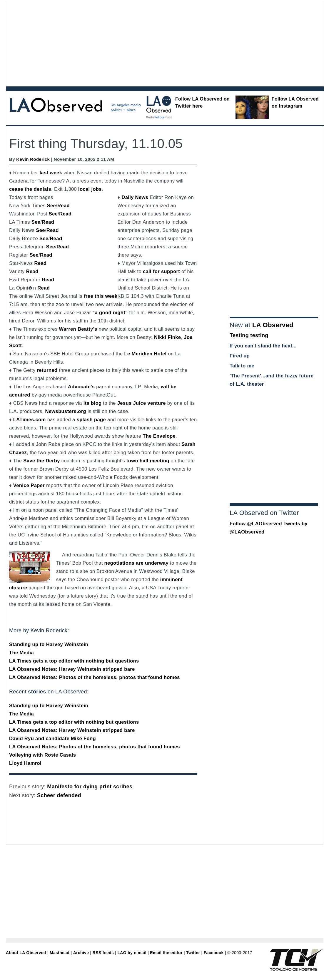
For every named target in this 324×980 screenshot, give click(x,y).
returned (47, 370)
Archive (81, 953)
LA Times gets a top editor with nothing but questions (74, 661)
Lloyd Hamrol (25, 763)
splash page (91, 420)
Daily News (135, 197)
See (52, 206)
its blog (93, 403)
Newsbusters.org (66, 411)
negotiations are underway (137, 563)
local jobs (90, 189)
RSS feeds (103, 953)
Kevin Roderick (33, 159)
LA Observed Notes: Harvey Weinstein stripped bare (72, 669)
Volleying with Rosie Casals (42, 755)
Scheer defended (59, 795)
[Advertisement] (115, 43)
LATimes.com (30, 420)
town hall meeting (148, 461)
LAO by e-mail (132, 953)
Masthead (60, 953)
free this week (101, 296)
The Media (21, 653)
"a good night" (110, 313)
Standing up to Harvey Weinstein (49, 644)
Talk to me (242, 366)
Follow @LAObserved (256, 524)
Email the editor (166, 953)
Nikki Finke (167, 337)
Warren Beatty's (78, 329)
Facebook (214, 953)
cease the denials (30, 189)
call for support (161, 271)
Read (64, 206)
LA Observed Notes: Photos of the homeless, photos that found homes (95, 677)
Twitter (193, 953)
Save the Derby (42, 461)
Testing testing (249, 335)
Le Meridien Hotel (146, 354)
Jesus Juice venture (142, 403)
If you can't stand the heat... (263, 346)
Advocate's (81, 387)
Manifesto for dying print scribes (90, 787)
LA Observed (273, 325)
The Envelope (159, 436)
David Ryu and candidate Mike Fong (52, 739)
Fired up (240, 356)
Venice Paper (29, 485)
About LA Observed (26, 953)
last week (51, 173)
